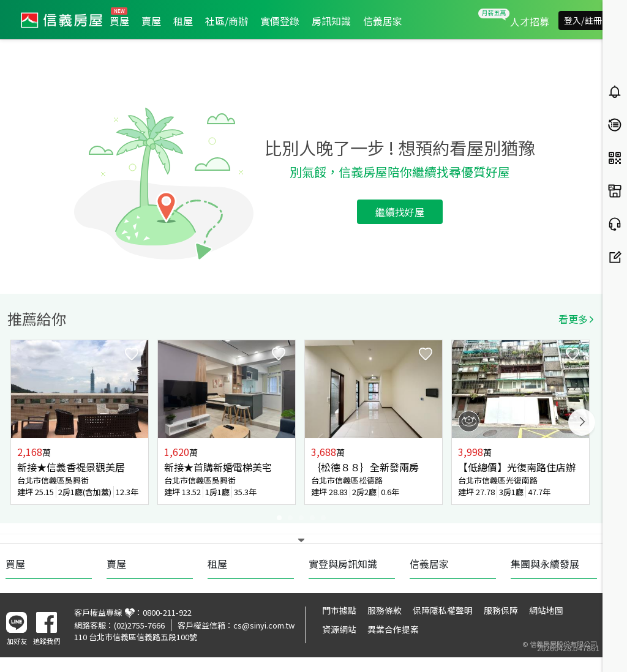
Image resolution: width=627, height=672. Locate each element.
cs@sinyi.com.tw (264, 625)
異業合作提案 (393, 629)
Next (582, 422)
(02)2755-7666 (139, 625)
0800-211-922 (167, 612)
